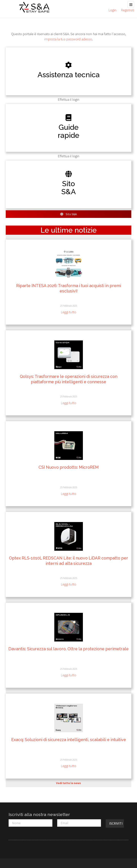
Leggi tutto (68, 312)
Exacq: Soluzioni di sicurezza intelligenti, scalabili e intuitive (69, 740)
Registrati (128, 10)
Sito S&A (68, 214)
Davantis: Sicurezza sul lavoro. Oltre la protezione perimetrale (68, 649)
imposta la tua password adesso (68, 39)
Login (112, 10)
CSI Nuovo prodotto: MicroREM (69, 467)
